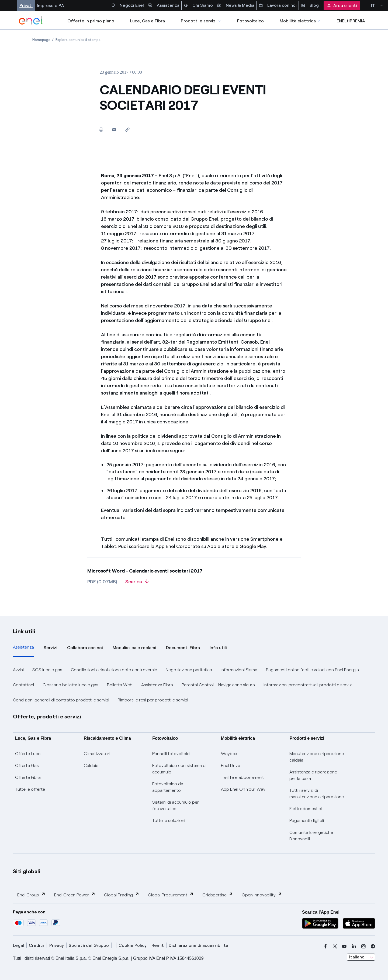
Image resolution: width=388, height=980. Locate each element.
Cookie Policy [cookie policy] (133, 945)
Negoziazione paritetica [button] (189, 670)
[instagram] (363, 946)
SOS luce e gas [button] (47, 670)
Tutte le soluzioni (169, 820)
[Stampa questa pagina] (101, 130)
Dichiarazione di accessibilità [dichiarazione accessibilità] (198, 945)
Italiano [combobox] (357, 957)
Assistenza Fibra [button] (157, 685)
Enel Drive (231, 765)
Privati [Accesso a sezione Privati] (26, 6)
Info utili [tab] (218, 648)
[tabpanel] (194, 685)
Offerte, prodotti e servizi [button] (47, 717)
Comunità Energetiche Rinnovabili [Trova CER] (311, 836)
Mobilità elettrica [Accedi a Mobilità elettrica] (300, 21)
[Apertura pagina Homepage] (41, 40)
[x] (335, 946)
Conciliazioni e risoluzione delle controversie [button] (114, 670)
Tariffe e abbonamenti (243, 777)
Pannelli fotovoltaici (171, 754)
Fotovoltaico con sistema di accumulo (179, 769)
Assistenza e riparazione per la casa (313, 775)
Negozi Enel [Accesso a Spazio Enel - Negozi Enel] (127, 5)
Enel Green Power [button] (75, 895)
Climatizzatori (97, 754)
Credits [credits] (37, 945)
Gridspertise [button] (218, 895)
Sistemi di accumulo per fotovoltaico (176, 805)
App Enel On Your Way (243, 789)
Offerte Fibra (28, 777)
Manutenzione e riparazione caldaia (317, 757)
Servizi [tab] (51, 648)
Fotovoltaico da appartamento (168, 787)
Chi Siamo (198, 5)
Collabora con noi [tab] (85, 648)
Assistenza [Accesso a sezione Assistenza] (164, 5)
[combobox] (361, 957)
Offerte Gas (27, 765)
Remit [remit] (158, 945)
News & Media (236, 5)
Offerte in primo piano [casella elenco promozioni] (91, 21)
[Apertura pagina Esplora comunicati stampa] (78, 40)
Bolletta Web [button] (120, 685)
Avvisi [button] (18, 670)
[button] (114, 130)
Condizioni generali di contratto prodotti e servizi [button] (61, 700)
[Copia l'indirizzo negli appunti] (127, 130)
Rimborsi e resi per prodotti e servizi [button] (153, 700)
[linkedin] (354, 946)
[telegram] (373, 946)
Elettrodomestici (306, 809)
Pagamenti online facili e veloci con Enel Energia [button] (312, 670)
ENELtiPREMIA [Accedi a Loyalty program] (351, 21)
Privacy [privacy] (57, 945)
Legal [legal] (18, 945)
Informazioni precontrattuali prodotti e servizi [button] (308, 685)
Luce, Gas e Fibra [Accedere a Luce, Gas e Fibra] (148, 21)
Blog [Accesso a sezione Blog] (310, 5)
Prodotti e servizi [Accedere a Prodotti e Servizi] (201, 21)
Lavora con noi (278, 5)
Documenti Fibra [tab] (183, 648)
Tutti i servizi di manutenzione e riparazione (317, 794)
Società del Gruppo (89, 945)
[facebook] (325, 946)
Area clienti (342, 6)
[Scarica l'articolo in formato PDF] (137, 584)
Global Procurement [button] (171, 895)
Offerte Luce (28, 754)
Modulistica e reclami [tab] (134, 648)
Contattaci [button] (23, 685)
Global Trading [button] (122, 895)
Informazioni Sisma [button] (239, 670)
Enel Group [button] (31, 895)
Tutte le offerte (30, 789)
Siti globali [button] (27, 871)
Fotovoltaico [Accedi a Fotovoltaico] (250, 21)
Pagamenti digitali (307, 820)
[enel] (31, 20)
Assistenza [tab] (23, 647)
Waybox (229, 754)
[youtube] (344, 946)
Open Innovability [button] (262, 895)
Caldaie (91, 765)
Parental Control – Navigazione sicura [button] (218, 685)
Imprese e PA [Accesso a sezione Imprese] (51, 6)
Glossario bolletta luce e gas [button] (70, 685)
